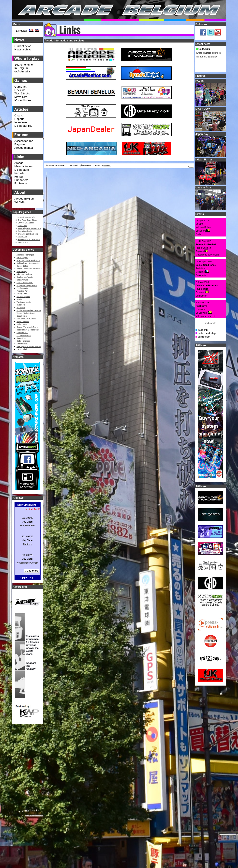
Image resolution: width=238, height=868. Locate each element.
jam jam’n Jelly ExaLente (28, 234)
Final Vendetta (23, 288)
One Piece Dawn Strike (27, 220)
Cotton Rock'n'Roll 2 (25, 283)
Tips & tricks (22, 93)
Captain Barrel (23, 280)
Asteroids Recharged (25, 255)
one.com (107, 165)
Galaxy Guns (22, 294)
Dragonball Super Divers (27, 285)
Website (20, 202)
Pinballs (20, 173)
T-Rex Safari (22, 349)
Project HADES (23, 322)
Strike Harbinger (23, 341)
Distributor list (23, 126)
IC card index (23, 100)
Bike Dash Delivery (24, 274)
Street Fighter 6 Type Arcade (29, 228)
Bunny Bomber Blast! (26, 231)
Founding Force (23, 291)
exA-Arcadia (22, 71)
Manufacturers (24, 166)
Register (20, 144)
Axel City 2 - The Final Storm (28, 260)
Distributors (22, 170)
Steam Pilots (22, 338)
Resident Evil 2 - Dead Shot (28, 330)
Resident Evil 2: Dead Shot (29, 239)
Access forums (24, 141)
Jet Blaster (21, 308)
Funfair (19, 177)
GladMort (20, 299)
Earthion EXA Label (26, 223)
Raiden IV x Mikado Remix (28, 327)
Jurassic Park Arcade (26, 217)
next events (210, 323)
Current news (23, 46)
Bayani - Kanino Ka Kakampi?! (29, 269)
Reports (20, 119)
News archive (23, 49)
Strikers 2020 (22, 344)
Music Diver (23, 226)
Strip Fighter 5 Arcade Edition (29, 347)
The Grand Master (24, 302)
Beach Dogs (22, 272)
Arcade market (24, 148)
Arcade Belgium (25, 199)
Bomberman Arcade (25, 277)
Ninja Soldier (22, 316)
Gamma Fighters (23, 297)
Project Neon (22, 324)
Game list (20, 87)
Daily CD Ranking (27, 505)
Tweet (191, 167)
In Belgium (21, 68)
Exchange (21, 183)
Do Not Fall (22, 237)
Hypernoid (21, 305)
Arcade (19, 163)
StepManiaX (23, 242)
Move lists (21, 97)
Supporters (21, 180)
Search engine (24, 65)
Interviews (21, 122)
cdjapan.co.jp (27, 577)
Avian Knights (22, 258)
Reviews (20, 90)
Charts (19, 115)
